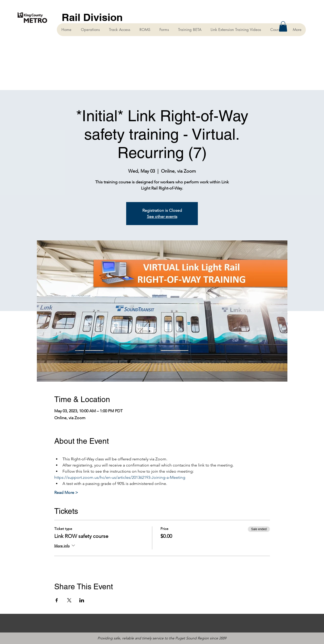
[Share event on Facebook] (57, 600)
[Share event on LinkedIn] (82, 600)
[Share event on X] (69, 600)
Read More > (66, 492)
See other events (162, 216)
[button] (283, 26)
